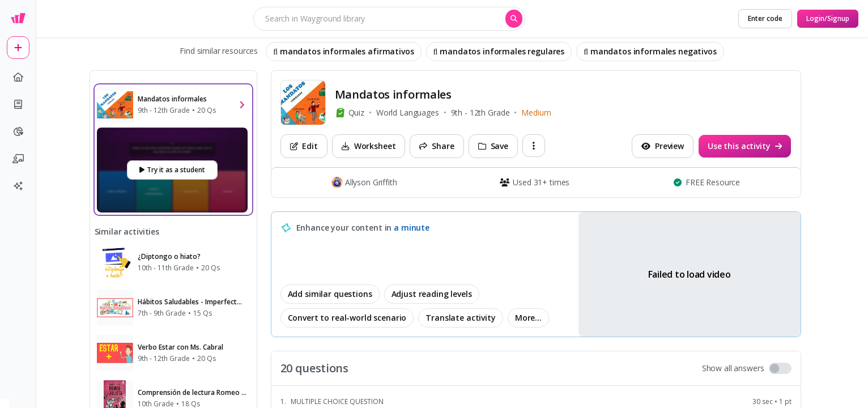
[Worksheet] (369, 146)
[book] (18, 104)
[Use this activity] (745, 146)
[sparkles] (18, 186)
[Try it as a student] (172, 170)
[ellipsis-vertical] (534, 146)
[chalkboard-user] (18, 159)
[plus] (18, 48)
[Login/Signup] (828, 19)
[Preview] (663, 146)
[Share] (437, 146)
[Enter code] (765, 19)
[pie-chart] (18, 131)
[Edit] (304, 146)
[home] (18, 77)
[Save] (493, 146)
